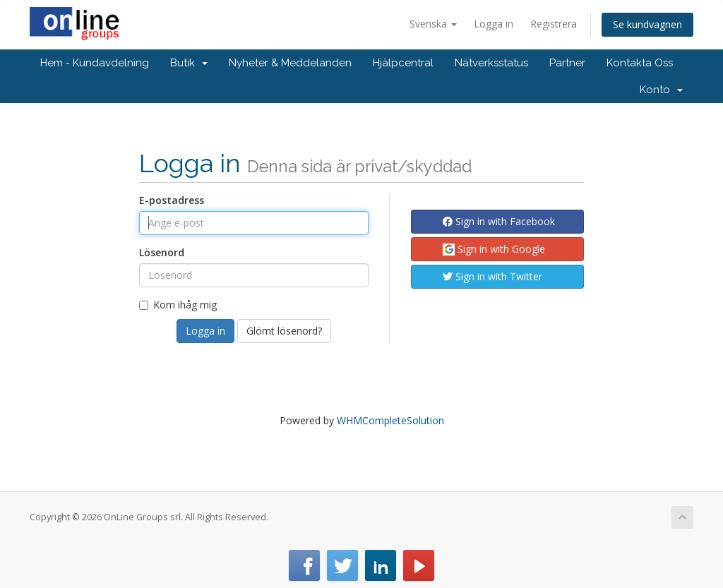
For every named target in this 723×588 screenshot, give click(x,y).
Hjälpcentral (403, 63)
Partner (567, 63)
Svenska (433, 24)
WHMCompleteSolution (390, 420)
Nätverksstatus (491, 63)
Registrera (554, 24)
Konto (661, 90)
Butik (189, 63)
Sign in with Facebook (499, 221)
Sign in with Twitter (492, 276)
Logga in (494, 24)
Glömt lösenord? (284, 331)
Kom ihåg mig (178, 305)
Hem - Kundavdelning (95, 63)
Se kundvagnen (647, 24)
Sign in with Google (494, 249)
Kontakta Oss (640, 63)
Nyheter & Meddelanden (290, 63)
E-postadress (172, 200)
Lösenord (162, 252)
